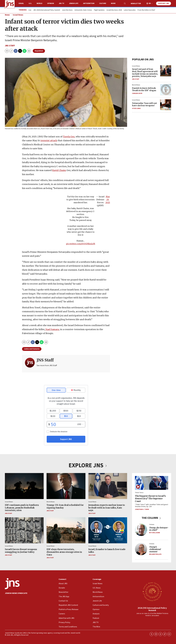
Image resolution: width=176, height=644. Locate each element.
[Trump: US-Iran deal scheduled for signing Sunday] (66, 486)
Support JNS (164, 3)
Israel (21, 3)
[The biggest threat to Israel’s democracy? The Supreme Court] (152, 483)
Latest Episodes (130, 10)
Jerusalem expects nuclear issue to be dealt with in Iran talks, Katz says (107, 508)
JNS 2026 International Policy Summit (47, 10)
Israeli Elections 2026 (114, 10)
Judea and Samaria (32, 349)
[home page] (10, 4)
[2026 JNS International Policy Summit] (152, 592)
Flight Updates (99, 10)
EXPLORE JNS (88, 465)
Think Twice (139, 493)
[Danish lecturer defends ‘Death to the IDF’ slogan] (166, 90)
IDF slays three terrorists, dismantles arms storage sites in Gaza (64, 552)
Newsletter (136, 4)
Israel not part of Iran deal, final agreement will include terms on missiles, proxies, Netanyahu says (145, 73)
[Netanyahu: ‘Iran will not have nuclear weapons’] (166, 105)
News (7, 15)
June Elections (67, 10)
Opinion (51, 3)
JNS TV (61, 3)
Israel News (18, 15)
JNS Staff (10, 46)
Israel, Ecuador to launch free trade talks (107, 551)
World (39, 3)
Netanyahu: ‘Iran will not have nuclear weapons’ (144, 104)
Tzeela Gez (69, 137)
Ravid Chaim (59, 170)
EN (150, 3)
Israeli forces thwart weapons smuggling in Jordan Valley (21, 551)
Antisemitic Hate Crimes (83, 10)
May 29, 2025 (108, 200)
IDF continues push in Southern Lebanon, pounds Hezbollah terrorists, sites (22, 508)
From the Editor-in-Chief (146, 10)
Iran (30, 10)
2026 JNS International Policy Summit (152, 609)
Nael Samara (52, 329)
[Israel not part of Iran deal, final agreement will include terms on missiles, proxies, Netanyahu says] (166, 71)
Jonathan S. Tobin (142, 509)
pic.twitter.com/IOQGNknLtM (81, 244)
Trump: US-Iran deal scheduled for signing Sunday (65, 506)
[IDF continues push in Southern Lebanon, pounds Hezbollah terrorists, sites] (24, 486)
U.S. (30, 3)
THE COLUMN (152, 518)
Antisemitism (89, 3)
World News (136, 85)
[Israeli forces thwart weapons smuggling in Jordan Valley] (24, 530)
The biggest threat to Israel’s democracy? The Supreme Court (150, 498)
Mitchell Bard (155, 533)
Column (152, 524)
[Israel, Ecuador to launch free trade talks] (108, 530)
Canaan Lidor (137, 93)
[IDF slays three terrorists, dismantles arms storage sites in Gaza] (66, 530)
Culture (103, 3)
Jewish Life (74, 3)
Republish (39, 51)
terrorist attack (49, 140)
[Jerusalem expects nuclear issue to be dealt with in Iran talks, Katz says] (108, 486)
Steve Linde (136, 108)
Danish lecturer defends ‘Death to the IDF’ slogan (144, 89)
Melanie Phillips (155, 554)
